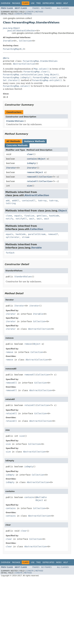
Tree (38, 3)
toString (11, 203)
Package (16, 3)
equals (18, 216)
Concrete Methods (17, 145)
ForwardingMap (11, 49)
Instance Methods (34, 141)
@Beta (6, 58)
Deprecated (48, 3)
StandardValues (15, 121)
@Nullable (41, 497)
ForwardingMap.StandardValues (40, 61)
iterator (32, 168)
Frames (36, 8)
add (8, 201)
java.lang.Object (11, 28)
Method (39, 12)
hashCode (54, 216)
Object (42, 159)
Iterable (8, 41)
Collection (25, 41)
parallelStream (37, 234)
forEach (10, 253)
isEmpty (31, 163)
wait (32, 219)
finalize (29, 216)
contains (32, 159)
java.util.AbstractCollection (21, 31)
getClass (42, 216)
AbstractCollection (24, 64)
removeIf (53, 234)
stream (26, 237)
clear (30, 154)
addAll (16, 201)
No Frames (46, 8)
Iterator (11, 168)
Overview (6, 3)
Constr (30, 12)
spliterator (13, 237)
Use (33, 3)
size (29, 186)
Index (59, 3)
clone (9, 216)
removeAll (33, 177)
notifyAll (21, 219)
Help (66, 3)
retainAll (33, 181)
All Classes (63, 8)
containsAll (29, 201)
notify (9, 219)
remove (31, 172)
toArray (42, 201)
